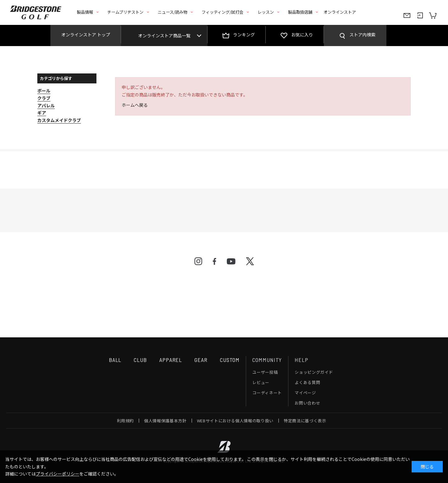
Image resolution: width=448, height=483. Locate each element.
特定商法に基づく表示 (305, 421)
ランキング (244, 35)
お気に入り (302, 35)
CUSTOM (230, 360)
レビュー (261, 382)
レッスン (266, 12)
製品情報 (85, 12)
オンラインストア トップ (86, 35)
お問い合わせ (307, 403)
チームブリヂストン (125, 12)
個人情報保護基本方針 (165, 421)
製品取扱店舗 (300, 12)
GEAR (201, 360)
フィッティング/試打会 (222, 12)
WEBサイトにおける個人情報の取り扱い (235, 421)
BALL (115, 360)
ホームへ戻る (135, 105)
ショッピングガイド (314, 372)
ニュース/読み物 (173, 12)
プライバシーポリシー (58, 474)
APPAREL (171, 360)
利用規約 (126, 421)
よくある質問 (307, 382)
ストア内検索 (362, 35)
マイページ (305, 393)
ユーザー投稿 (265, 372)
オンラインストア (340, 12)
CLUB (140, 360)
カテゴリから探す (56, 78)
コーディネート (267, 393)
